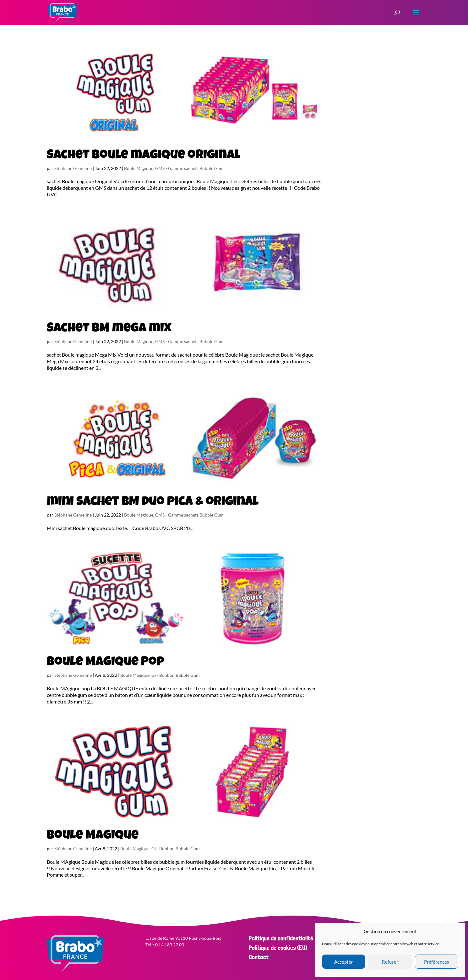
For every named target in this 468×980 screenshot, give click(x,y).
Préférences (437, 962)
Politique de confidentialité (281, 938)
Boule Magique (139, 168)
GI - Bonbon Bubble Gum (176, 675)
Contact (259, 957)
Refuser (390, 962)
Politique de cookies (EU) (278, 948)
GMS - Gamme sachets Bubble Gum (189, 168)
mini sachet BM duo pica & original (153, 502)
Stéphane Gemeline (73, 168)
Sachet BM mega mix (109, 329)
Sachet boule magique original (144, 156)
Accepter (344, 962)
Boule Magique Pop (106, 663)
